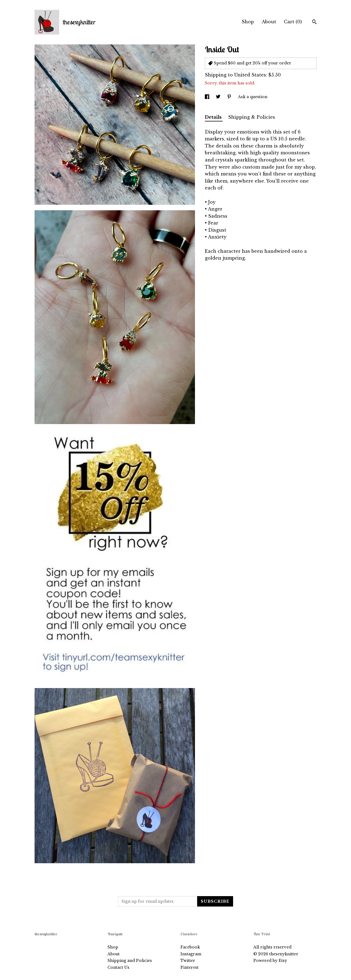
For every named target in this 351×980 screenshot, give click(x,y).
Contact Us (118, 967)
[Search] (314, 22)
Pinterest (189, 967)
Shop (248, 22)
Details (214, 117)
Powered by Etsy (270, 961)
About (269, 22)
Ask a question (253, 97)
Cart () (293, 22)
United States (250, 75)
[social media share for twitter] (219, 97)
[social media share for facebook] (208, 97)
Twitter (188, 961)
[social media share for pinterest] (230, 97)
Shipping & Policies (252, 117)
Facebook (190, 947)
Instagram (191, 954)
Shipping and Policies (130, 961)
